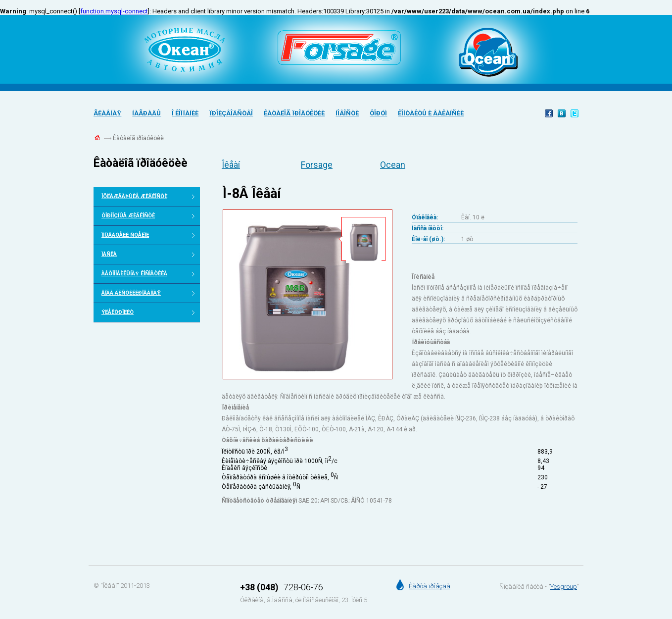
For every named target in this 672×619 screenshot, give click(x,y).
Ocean (393, 165)
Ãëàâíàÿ (107, 113)
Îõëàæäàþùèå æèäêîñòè (134, 196)
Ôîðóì (378, 113)
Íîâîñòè (347, 113)
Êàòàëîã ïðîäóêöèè (294, 113)
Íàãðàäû (146, 113)
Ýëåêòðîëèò (118, 312)
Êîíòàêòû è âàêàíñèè (431, 113)
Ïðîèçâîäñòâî (231, 113)
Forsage (317, 165)
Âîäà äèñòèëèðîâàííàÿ (131, 293)
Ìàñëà (109, 254)
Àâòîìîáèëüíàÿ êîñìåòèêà (134, 274)
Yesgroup (564, 587)
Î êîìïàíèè (185, 113)
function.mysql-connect (114, 11)
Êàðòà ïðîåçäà (430, 586)
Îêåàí (231, 165)
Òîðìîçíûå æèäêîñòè (128, 216)
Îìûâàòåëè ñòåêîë (125, 235)
